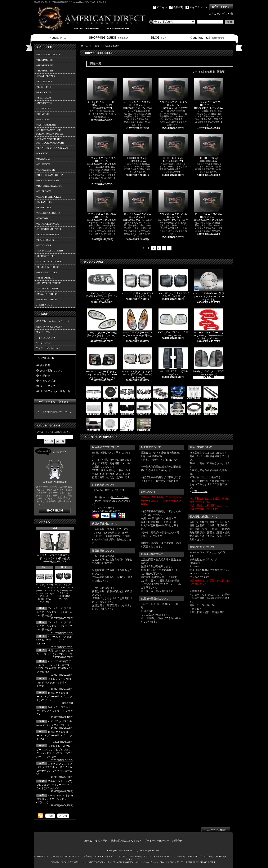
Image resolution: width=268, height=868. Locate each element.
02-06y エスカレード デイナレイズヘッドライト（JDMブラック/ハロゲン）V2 (102, 363)
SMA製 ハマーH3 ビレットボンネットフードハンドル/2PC (161, 409)
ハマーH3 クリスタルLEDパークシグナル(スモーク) (173, 284)
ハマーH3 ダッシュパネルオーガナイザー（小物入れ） (94, 425)
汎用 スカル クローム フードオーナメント (110, 409)
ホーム (59, 38)
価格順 (211, 72)
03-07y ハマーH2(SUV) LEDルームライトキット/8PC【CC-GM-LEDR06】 (177, 393)
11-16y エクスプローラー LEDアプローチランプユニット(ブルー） (55, 736)
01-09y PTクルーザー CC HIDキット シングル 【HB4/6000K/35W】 (102, 94)
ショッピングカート (221, 7)
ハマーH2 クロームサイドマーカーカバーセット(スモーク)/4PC (161, 393)
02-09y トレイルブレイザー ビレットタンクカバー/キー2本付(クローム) (110, 425)
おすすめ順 (200, 72)
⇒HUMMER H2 (44, 60)
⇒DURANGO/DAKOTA (49, 186)
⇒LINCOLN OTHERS (48, 267)
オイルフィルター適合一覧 (55, 391)
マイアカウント (198, 7)
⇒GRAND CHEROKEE (48, 197)
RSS (50, 816)
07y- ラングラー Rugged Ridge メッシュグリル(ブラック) (94, 409)
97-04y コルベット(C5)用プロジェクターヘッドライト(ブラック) (55, 799)
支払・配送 (101, 841)
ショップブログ (158, 38)
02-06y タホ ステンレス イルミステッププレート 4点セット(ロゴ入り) (144, 425)
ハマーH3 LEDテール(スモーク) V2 (173, 362)
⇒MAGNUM (43, 159)
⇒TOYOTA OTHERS (47, 289)
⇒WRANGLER (44, 202)
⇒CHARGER (43, 164)
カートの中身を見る (55, 402)
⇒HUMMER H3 (44, 65)
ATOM (63, 816)
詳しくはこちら (120, 497)
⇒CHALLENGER (45, 170)
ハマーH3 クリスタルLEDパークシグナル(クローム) (137, 284)
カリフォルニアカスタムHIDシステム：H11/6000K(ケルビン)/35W (138, 94)
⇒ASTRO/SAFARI (46, 125)
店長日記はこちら (55, 511)
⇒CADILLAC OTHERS (48, 262)
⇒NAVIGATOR (44, 103)
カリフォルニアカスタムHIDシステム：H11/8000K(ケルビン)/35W (209, 94)
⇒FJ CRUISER (44, 87)
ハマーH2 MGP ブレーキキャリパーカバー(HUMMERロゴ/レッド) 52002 (209, 324)
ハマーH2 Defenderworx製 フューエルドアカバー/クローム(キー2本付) (209, 285)
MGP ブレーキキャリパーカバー (54, 321)
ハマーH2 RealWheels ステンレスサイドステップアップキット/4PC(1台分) (177, 409)
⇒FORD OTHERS (45, 256)
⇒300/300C (42, 153)
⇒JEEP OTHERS (45, 278)
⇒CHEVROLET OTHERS (50, 251)
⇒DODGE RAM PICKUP (49, 175)
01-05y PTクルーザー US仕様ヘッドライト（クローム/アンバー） (102, 324)
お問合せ (208, 38)
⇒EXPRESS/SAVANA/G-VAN (52, 148)
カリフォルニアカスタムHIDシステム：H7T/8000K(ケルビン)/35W (173, 206)
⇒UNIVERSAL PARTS (48, 54)
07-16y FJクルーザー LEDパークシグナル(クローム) (94, 393)
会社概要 (45, 365)
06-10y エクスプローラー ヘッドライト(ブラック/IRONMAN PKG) (127, 393)
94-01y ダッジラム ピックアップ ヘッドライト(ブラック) (55, 711)
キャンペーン (43, 343)
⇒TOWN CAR (43, 245)
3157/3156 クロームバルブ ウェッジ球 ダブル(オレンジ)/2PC (211, 409)
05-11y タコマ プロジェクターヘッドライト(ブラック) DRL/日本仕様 (55, 626)
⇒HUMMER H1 (44, 71)
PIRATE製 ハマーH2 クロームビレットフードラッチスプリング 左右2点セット (127, 425)
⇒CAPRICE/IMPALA (47, 224)
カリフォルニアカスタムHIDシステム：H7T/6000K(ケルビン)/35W (209, 206)
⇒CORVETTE (43, 109)
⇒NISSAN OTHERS (47, 299)
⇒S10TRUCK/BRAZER (48, 229)
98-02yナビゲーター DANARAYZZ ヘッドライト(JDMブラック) (102, 285)
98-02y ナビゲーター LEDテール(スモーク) (209, 362)
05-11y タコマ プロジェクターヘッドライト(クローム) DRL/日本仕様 (55, 612)
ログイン (162, 7)
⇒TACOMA (42, 218)
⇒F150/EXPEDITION (47, 234)
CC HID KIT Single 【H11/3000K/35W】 (138, 148)
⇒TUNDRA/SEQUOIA (48, 213)
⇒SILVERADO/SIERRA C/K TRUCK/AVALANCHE (50, 141)
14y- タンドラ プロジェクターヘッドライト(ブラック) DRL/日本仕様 (64, 582)
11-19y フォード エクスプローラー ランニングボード (211, 393)
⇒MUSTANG (43, 119)
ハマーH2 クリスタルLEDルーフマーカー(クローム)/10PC (54, 640)
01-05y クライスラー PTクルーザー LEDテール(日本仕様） (138, 324)
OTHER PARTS (44, 305)
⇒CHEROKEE (44, 191)
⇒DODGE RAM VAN (47, 180)
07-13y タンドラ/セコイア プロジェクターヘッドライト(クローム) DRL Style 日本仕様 (44, 584)
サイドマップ (48, 386)
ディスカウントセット (48, 348)
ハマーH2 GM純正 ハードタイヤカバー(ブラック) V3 (110, 393)
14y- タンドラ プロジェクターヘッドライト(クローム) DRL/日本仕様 (138, 363)
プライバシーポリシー (157, 841)
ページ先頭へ (216, 830)
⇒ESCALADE (43, 98)
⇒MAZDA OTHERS (47, 294)
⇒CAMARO (42, 114)
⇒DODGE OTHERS (46, 272)
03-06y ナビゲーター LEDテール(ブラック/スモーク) (127, 409)
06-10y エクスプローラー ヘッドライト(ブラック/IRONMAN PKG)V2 (144, 393)
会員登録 (178, 7)
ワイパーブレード (46, 332)
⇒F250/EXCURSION (47, 240)
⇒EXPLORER (43, 92)
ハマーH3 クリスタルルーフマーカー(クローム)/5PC (194, 393)
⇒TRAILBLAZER (45, 76)
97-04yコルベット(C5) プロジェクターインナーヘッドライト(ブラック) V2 (54, 785)
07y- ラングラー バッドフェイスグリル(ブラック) (144, 409)
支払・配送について (108, 38)
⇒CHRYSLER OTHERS (49, 283)
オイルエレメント (46, 338)
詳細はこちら (171, 460)
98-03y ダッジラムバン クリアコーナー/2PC (173, 323)
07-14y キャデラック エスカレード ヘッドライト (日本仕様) (55, 545)
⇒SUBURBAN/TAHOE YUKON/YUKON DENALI (51, 132)
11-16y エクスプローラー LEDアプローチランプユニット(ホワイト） (55, 697)
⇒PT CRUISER (44, 82)
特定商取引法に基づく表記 (126, 841)
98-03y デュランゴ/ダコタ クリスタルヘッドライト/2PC (54, 683)
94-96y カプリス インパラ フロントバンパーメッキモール (194, 409)
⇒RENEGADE (44, 207)
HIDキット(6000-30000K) (49, 327)
